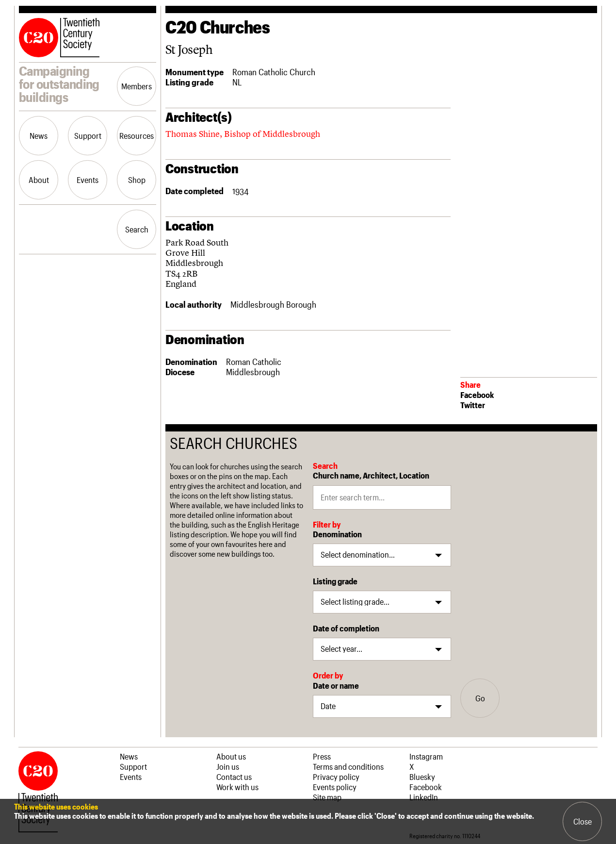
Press (322, 756)
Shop (137, 180)
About (39, 180)
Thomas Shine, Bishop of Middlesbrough (243, 134)
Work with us (237, 787)
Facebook (477, 395)
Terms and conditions (348, 766)
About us (231, 756)
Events (88, 180)
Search (137, 229)
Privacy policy (336, 777)
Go (480, 698)
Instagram (426, 756)
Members (137, 86)
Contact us (234, 777)
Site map (327, 797)
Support (88, 135)
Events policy (335, 787)
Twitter (473, 405)
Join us (228, 766)
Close (583, 821)
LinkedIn (424, 797)
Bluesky (422, 777)
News (39, 135)
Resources (137, 135)
